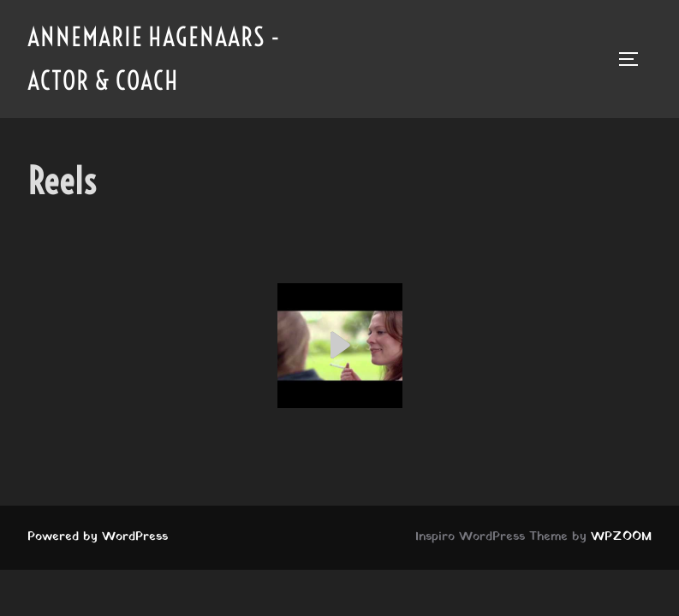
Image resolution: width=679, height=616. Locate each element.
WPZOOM (621, 537)
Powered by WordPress (98, 537)
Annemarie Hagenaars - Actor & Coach (154, 59)
